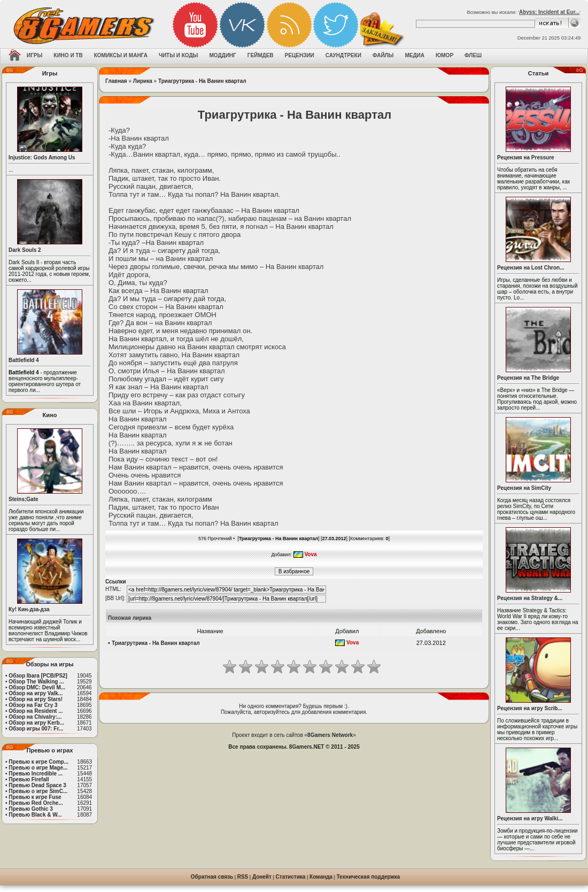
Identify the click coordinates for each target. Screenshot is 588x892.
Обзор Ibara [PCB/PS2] (38, 676)
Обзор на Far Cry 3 (33, 705)
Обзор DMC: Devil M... (37, 687)
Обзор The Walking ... (36, 682)
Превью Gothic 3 (30, 809)
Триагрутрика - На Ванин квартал (202, 81)
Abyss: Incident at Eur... (549, 12)
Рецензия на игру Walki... (530, 818)
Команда (321, 877)
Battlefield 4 (24, 360)
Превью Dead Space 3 (37, 785)
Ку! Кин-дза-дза (29, 609)
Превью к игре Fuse (35, 797)
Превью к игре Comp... (38, 762)
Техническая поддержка (369, 877)
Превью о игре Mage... (38, 768)
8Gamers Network (330, 735)
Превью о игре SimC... (38, 791)
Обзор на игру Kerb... (36, 723)
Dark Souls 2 (25, 250)
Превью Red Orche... (36, 803)
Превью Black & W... (35, 815)
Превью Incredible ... (36, 774)
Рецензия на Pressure (526, 157)
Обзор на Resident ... (36, 711)
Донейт (262, 877)
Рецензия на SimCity (524, 488)
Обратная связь (212, 877)
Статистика (291, 877)
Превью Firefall (29, 779)
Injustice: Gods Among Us (42, 157)
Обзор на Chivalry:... (35, 717)
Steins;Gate (24, 499)
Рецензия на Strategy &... (530, 598)
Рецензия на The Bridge (528, 378)
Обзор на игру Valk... (36, 693)
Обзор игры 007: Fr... (36, 729)
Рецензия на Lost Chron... (531, 268)
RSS (243, 877)
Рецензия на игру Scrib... (530, 708)
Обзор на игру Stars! (36, 699)
